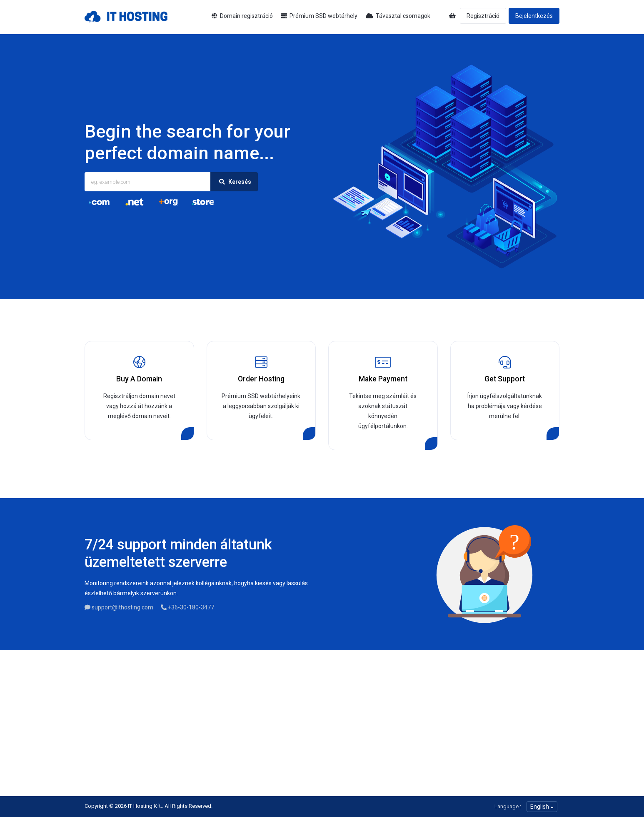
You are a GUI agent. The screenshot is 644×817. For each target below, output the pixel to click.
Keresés (234, 182)
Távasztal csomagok (398, 16)
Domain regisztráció (242, 16)
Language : (508, 806)
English (542, 807)
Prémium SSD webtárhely (319, 16)
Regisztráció (483, 16)
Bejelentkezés (534, 16)
